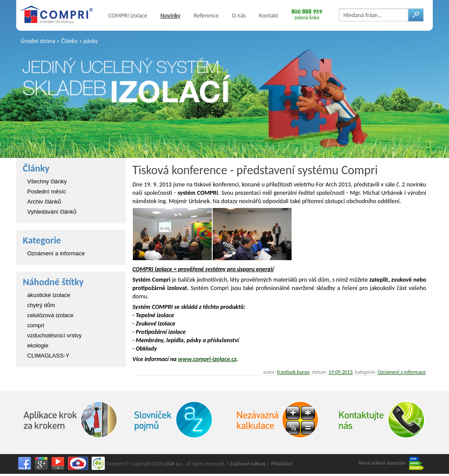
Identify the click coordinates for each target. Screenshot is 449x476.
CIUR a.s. (174, 464)
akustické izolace (49, 295)
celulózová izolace (50, 315)
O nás (239, 16)
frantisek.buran (293, 372)
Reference (206, 16)
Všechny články (47, 181)
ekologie (38, 345)
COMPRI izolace (128, 16)
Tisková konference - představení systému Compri (255, 170)
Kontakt (269, 16)
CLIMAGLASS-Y (48, 356)
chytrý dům (41, 305)
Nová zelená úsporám (391, 463)
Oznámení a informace (56, 253)
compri (36, 325)
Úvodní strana (38, 41)
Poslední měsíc (47, 191)
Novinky (171, 16)
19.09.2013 (340, 372)
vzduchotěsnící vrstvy (54, 335)
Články (69, 41)
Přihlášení (282, 464)
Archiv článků (44, 202)
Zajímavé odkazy (248, 464)
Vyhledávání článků (52, 212)
